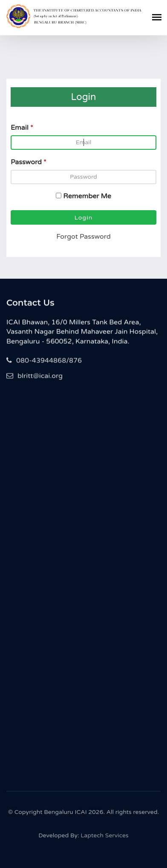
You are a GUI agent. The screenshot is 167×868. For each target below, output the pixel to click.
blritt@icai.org (35, 377)
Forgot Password (83, 237)
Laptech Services (104, 837)
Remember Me (87, 196)
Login (84, 218)
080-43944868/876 (44, 361)
